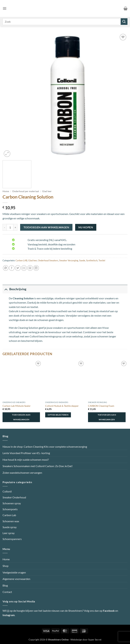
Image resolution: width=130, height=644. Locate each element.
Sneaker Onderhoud (14, 497)
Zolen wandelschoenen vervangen (22, 473)
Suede (82, 260)
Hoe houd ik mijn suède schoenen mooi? (26, 460)
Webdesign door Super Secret (86, 640)
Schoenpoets (10, 509)
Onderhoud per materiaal (26, 191)
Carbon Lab (9, 515)
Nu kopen (86, 227)
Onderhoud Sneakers (48, 260)
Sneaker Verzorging (69, 260)
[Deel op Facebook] (12, 268)
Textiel (102, 260)
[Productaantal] (10, 227)
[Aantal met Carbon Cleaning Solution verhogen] (15, 227)
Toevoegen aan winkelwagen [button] (21, 417)
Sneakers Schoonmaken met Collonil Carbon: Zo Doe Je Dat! (38, 466)
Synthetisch (92, 260)
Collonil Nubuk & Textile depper (62, 406)
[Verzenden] (124, 22)
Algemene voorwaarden (16, 579)
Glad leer (47, 191)
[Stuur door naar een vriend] (24, 268)
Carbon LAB (21, 260)
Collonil (7, 491)
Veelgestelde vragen (14, 572)
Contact (7, 592)
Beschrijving (14, 289)
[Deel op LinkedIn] (36, 268)
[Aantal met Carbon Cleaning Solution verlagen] (5, 227)
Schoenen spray (12, 503)
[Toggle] (6, 289)
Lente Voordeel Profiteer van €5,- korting (26, 453)
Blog (5, 585)
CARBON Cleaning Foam (101, 406)
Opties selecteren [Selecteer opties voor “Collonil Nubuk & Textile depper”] (58, 415)
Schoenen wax (11, 521)
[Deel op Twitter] (18, 268)
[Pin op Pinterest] (30, 268)
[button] (5, 8)
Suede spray (10, 527)
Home (6, 191)
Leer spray (9, 533)
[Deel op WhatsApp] (6, 268)
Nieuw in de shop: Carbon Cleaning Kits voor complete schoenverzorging (45, 447)
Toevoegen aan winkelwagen (46, 227)
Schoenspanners (12, 539)
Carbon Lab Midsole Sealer (17, 406)
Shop (6, 566)
